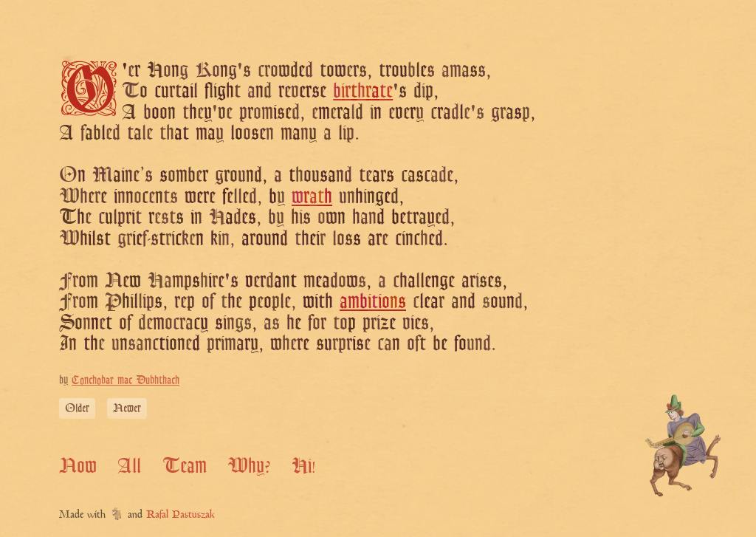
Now (78, 465)
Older (77, 408)
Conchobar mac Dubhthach (126, 380)
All (129, 465)
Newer (127, 408)
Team (185, 465)
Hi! (304, 465)
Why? (249, 465)
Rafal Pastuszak (181, 515)
